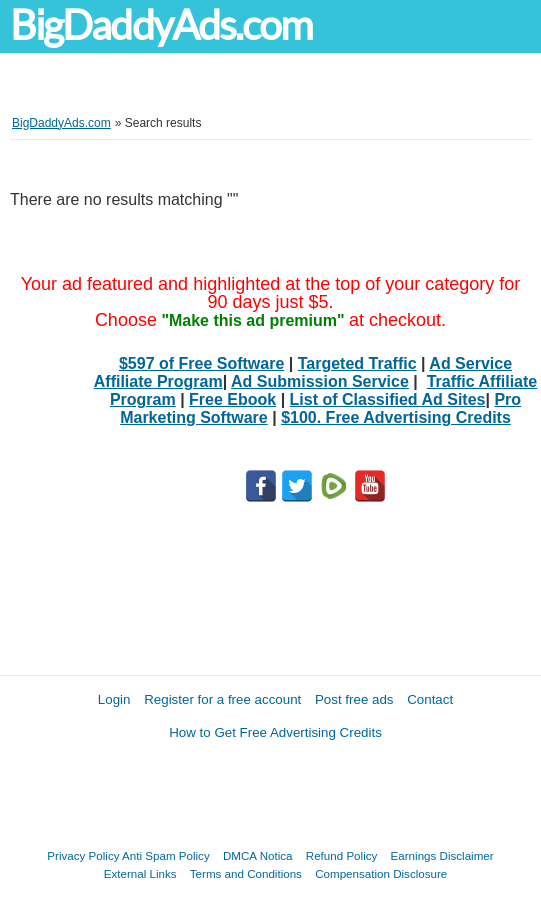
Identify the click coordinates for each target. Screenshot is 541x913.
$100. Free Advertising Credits (396, 417)
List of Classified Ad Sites (388, 399)
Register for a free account (222, 699)
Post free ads (354, 699)
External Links (140, 873)
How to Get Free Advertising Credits (275, 732)
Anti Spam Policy (166, 855)
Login (114, 699)
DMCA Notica (258, 855)
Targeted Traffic (357, 363)
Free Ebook (232, 399)
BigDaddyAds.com (161, 25)
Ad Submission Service (320, 381)
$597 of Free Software (201, 363)
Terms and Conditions (246, 873)
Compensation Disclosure (381, 873)
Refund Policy (342, 855)
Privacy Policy (83, 855)
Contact (430, 699)
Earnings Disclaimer (442, 855)
